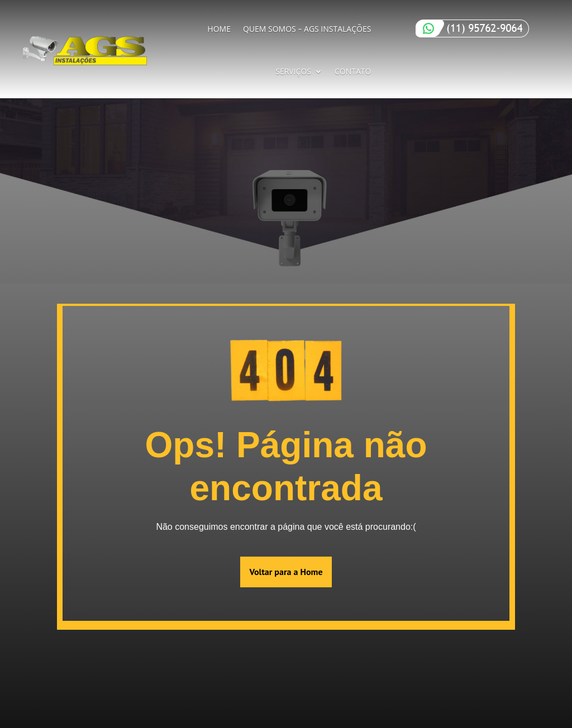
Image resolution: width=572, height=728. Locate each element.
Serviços (293, 71)
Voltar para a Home (286, 572)
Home (219, 29)
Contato (353, 71)
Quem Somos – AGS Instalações (307, 29)
